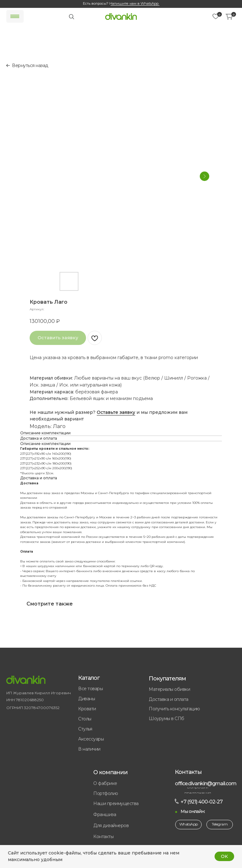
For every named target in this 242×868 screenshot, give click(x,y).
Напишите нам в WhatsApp (134, 3)
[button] (124, 815)
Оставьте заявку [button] (116, 412)
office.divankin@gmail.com (206, 783)
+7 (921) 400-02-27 (202, 802)
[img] (121, 17)
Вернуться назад (30, 65)
